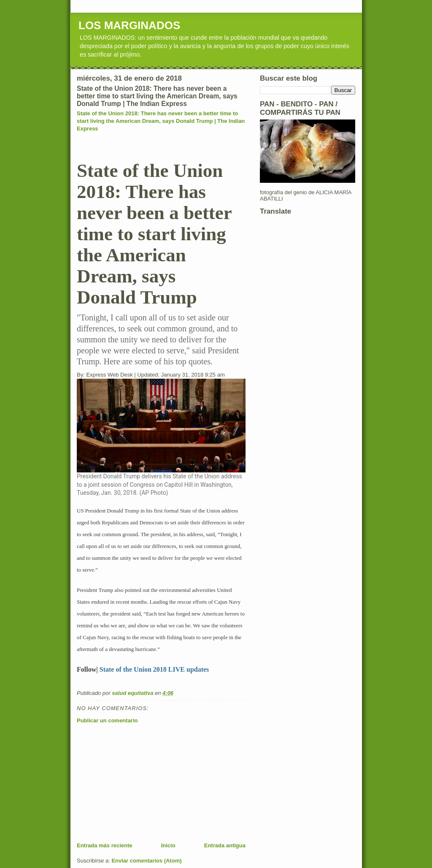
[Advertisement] (140, 783)
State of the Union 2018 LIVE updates (154, 669)
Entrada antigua (225, 845)
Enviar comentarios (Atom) (146, 861)
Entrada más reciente (105, 845)
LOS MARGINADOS (129, 25)
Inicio (168, 845)
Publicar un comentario (107, 720)
